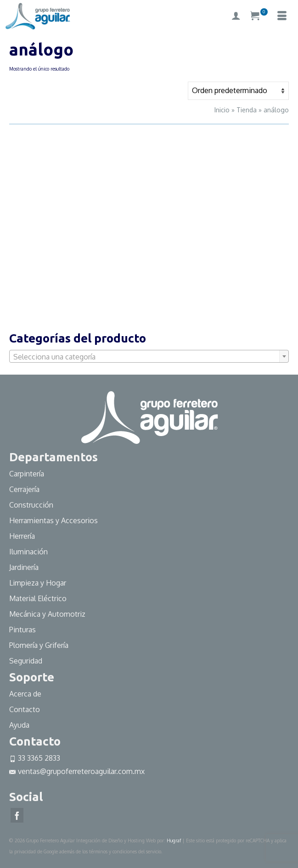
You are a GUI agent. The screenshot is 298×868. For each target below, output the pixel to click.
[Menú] (282, 16)
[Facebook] (17, 815)
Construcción (31, 505)
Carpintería (27, 474)
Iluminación (28, 552)
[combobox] (149, 356)
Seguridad (26, 661)
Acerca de (25, 694)
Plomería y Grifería (39, 645)
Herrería (22, 536)
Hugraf (174, 840)
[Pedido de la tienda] (238, 91)
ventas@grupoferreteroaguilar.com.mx (77, 771)
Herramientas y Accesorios (53, 520)
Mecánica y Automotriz (48, 614)
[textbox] (149, 357)
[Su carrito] (259, 16)
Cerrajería (24, 489)
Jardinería (24, 567)
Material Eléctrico (39, 598)
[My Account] (236, 16)
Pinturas (22, 630)
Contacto (25, 709)
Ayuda (19, 725)
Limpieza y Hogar (38, 583)
